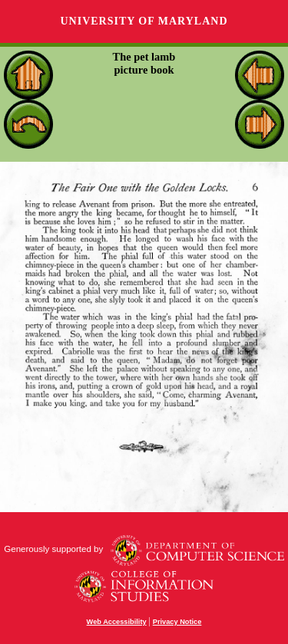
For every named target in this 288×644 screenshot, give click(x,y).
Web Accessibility (117, 622)
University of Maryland (144, 21)
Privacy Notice (177, 622)
